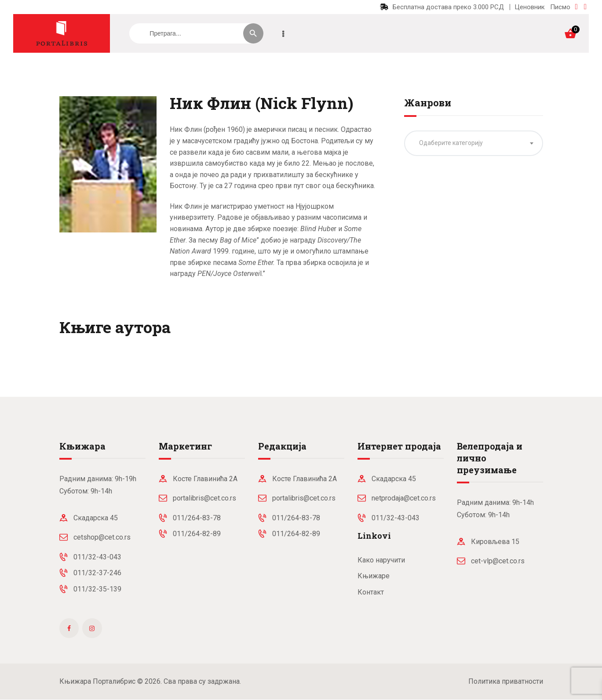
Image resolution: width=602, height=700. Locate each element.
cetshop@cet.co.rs (102, 537)
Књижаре (374, 576)
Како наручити (381, 560)
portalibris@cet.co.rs (204, 498)
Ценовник (530, 7)
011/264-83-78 (197, 518)
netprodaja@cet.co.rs (404, 498)
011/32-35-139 (97, 589)
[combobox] (474, 143)
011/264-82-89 (197, 534)
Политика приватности (506, 681)
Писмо (560, 7)
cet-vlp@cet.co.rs (498, 561)
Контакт (371, 592)
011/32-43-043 (97, 557)
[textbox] (474, 143)
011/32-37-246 (97, 573)
